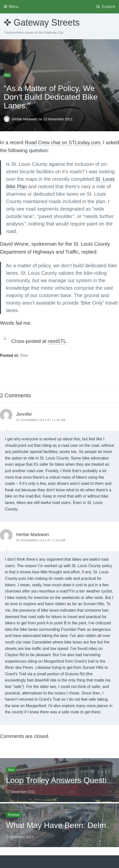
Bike (7, 75)
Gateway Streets (47, 23)
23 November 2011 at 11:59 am (41, 540)
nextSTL (57, 341)
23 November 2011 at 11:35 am (41, 420)
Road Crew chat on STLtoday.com (62, 142)
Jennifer (24, 414)
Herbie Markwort (25, 119)
